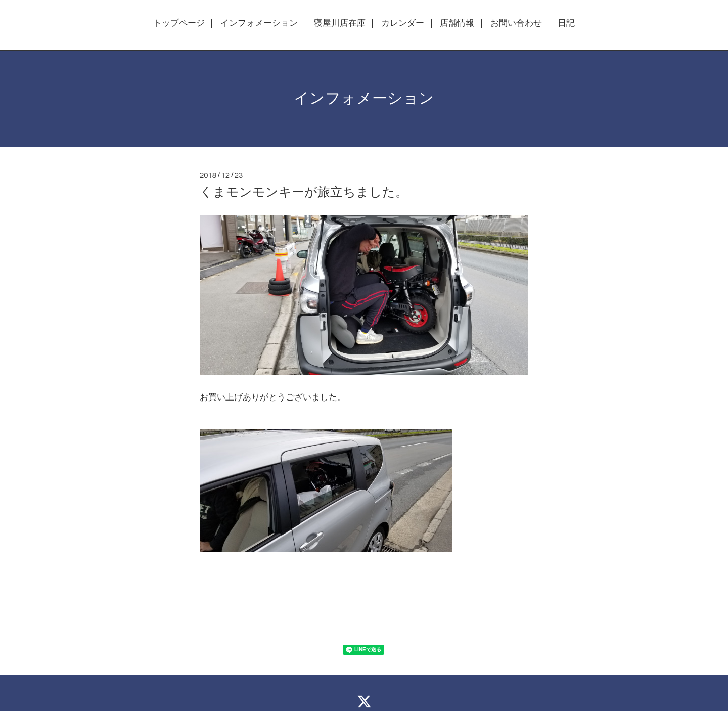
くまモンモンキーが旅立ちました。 (304, 192)
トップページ (179, 23)
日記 (566, 23)
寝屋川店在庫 (340, 23)
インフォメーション (259, 23)
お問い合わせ (516, 23)
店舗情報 (457, 23)
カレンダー (403, 23)
